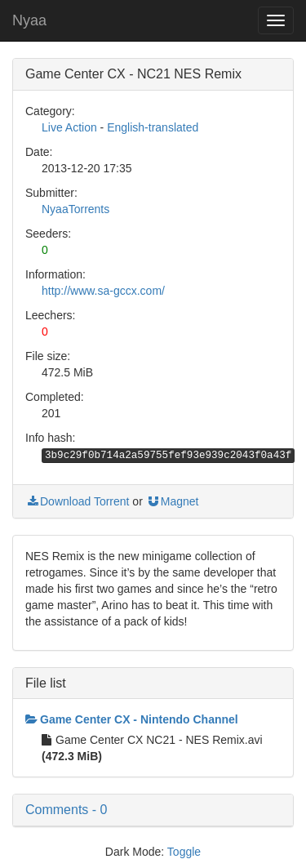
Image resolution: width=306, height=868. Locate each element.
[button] (153, 810)
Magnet (173, 501)
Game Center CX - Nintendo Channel (132, 719)
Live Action (69, 127)
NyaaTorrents (75, 209)
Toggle (184, 852)
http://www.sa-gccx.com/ (103, 291)
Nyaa (29, 20)
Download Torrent (77, 501)
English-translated (153, 127)
